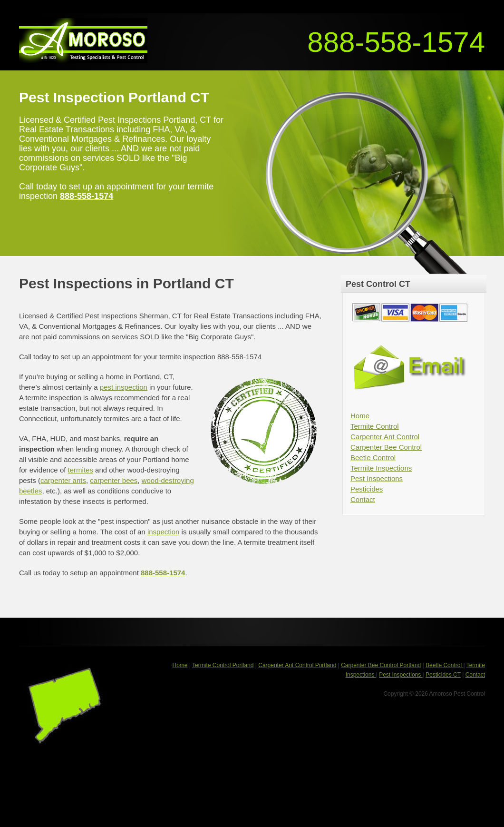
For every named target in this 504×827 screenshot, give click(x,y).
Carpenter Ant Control (385, 437)
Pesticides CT (443, 675)
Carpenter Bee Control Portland (381, 665)
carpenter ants (63, 480)
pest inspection (124, 387)
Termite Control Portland (223, 665)
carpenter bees (114, 480)
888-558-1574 (396, 42)
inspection (164, 532)
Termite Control (375, 426)
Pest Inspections (377, 478)
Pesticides (367, 489)
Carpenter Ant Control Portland (297, 665)
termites (81, 470)
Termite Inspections (381, 468)
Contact (363, 499)
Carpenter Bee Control (386, 447)
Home (360, 416)
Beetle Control (373, 458)
